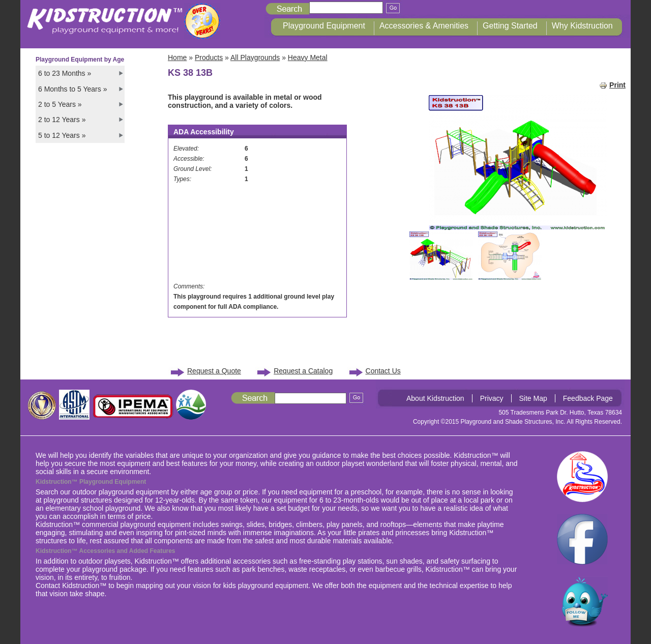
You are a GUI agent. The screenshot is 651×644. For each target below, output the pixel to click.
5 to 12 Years (62, 135)
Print (612, 85)
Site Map (533, 398)
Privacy (492, 398)
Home (177, 57)
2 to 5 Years (60, 104)
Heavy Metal (308, 57)
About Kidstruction (435, 398)
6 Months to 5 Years (72, 89)
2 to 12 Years (62, 120)
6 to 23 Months (65, 73)
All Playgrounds (255, 57)
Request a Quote (214, 371)
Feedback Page (588, 398)
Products (209, 57)
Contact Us (383, 371)
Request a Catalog (303, 371)
